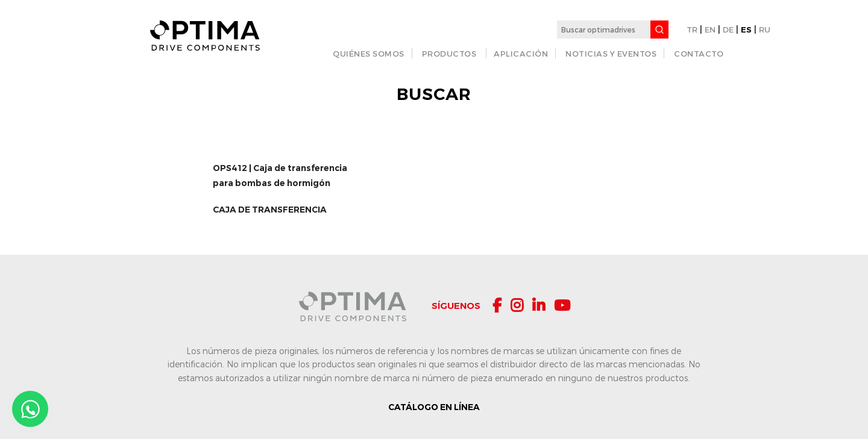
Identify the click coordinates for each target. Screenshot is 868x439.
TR (692, 30)
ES (746, 30)
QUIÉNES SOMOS (369, 54)
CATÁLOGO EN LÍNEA (434, 407)
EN (710, 30)
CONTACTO (699, 54)
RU (765, 30)
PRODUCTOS (449, 54)
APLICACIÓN (521, 54)
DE (728, 30)
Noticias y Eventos (611, 54)
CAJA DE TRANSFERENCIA (270, 210)
